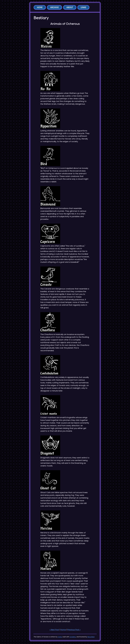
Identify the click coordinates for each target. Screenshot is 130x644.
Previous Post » (74, 630)
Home (40, 7)
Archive (54, 7)
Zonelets (73, 637)
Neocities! (91, 637)
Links (83, 7)
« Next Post (54, 630)
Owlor (60, 637)
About (70, 7)
